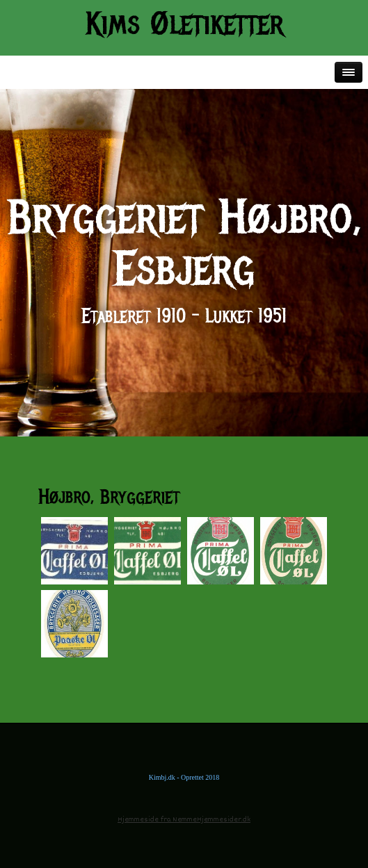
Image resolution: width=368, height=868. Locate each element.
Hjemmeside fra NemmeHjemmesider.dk (184, 820)
